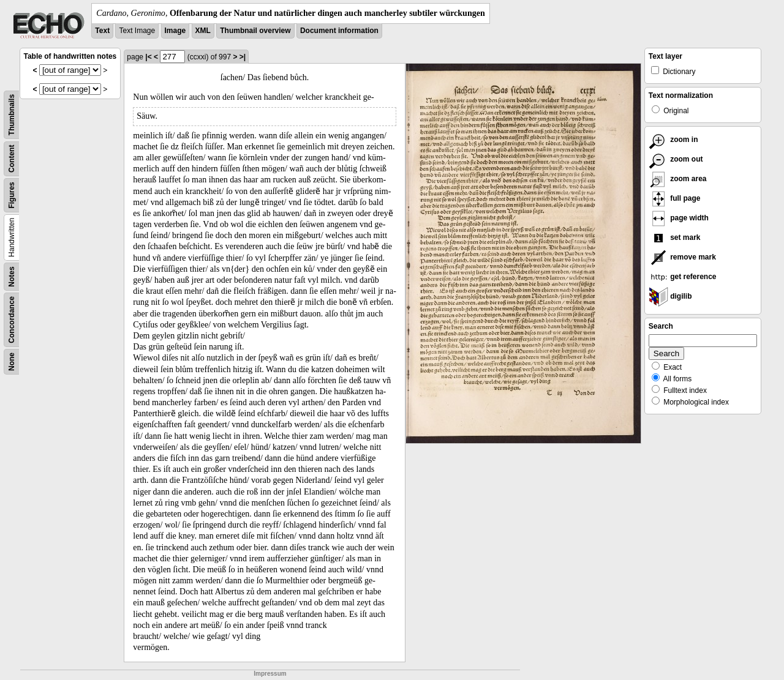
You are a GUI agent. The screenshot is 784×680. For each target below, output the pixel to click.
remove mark (682, 257)
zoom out (676, 159)
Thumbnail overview (255, 31)
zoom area (678, 179)
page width (679, 218)
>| (243, 57)
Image (175, 31)
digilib (670, 296)
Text (102, 31)
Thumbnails (12, 115)
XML (203, 31)
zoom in (673, 140)
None (12, 362)
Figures (12, 195)
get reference (683, 277)
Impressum (270, 674)
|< (148, 57)
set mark (675, 237)
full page (675, 198)
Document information (339, 31)
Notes (12, 276)
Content (12, 159)
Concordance (12, 320)
